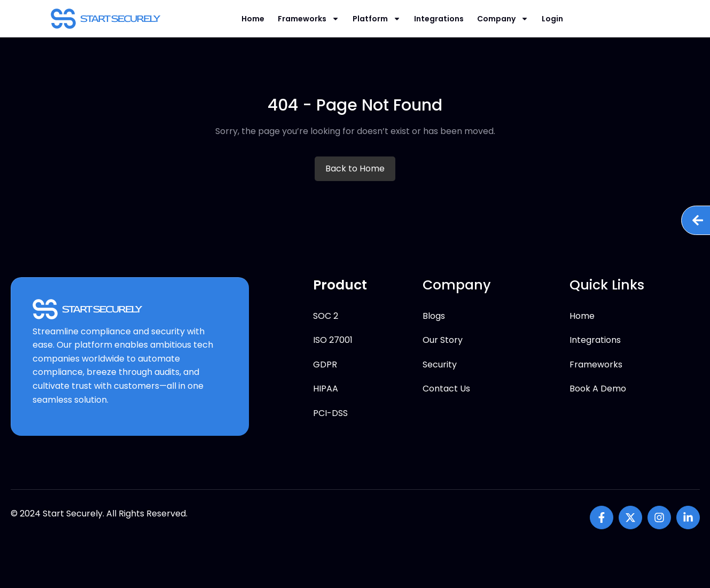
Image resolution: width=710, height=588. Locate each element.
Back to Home (355, 168)
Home (253, 19)
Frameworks (309, 19)
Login (552, 19)
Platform (377, 19)
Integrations (439, 19)
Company (503, 19)
